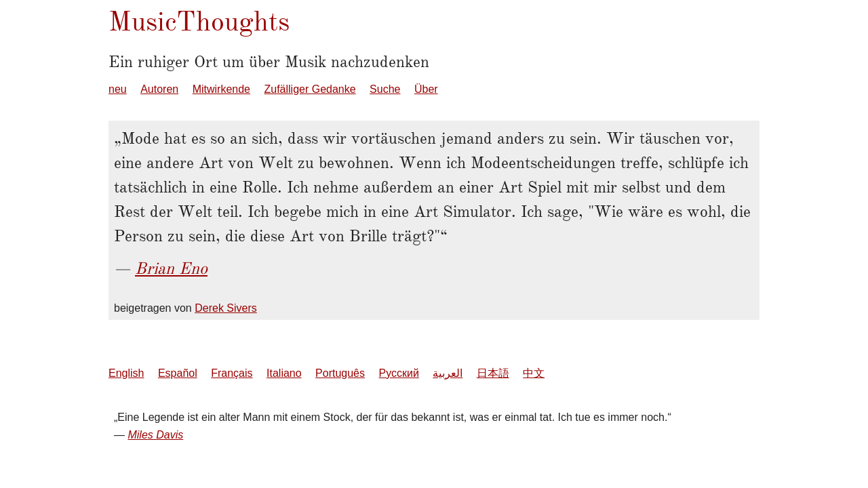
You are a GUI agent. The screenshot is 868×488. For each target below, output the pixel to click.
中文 (534, 373)
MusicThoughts (199, 21)
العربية (448, 373)
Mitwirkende (221, 89)
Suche (385, 89)
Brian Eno (171, 268)
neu (118, 89)
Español (178, 373)
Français (232, 373)
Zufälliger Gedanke (310, 89)
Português (340, 373)
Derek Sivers (226, 308)
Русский (398, 373)
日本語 (493, 373)
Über (426, 89)
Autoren (159, 89)
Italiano (284, 373)
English (126, 373)
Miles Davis (155, 435)
